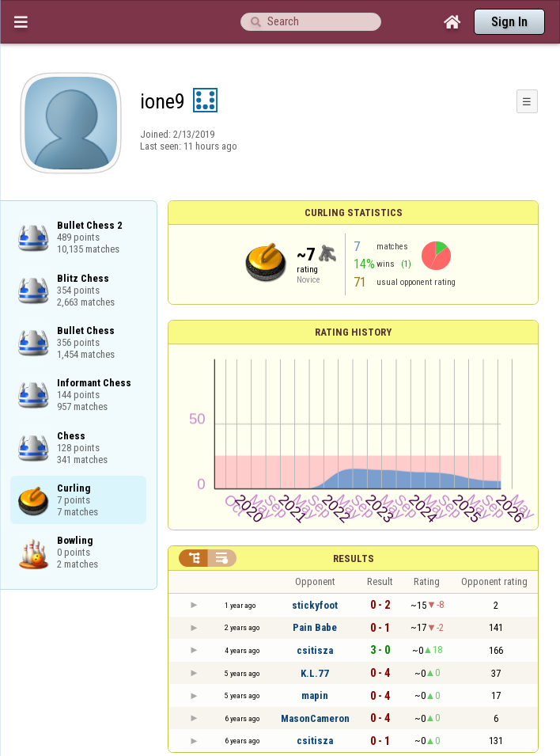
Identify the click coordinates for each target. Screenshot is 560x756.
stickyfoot (315, 605)
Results (354, 558)
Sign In (509, 22)
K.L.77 (315, 673)
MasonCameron (315, 718)
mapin (315, 695)
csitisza (315, 650)
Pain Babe (315, 627)
